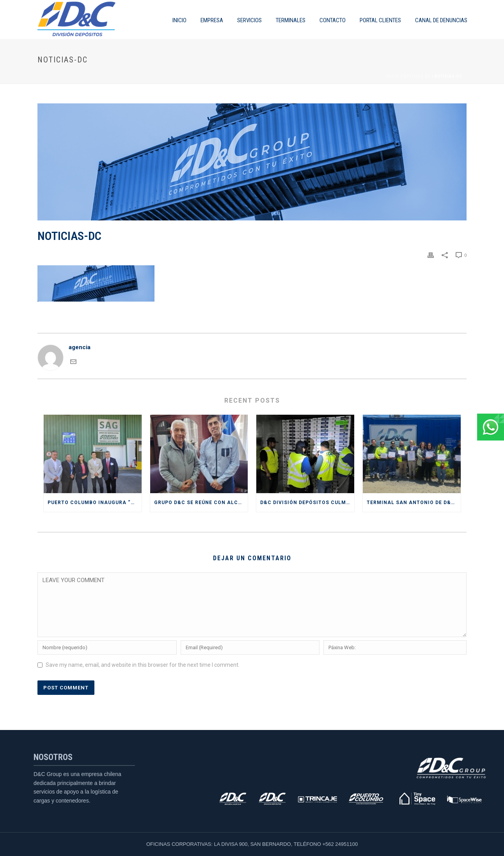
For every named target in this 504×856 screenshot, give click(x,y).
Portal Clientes (380, 20)
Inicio (393, 76)
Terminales (291, 20)
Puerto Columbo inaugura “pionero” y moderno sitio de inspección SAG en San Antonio (95, 503)
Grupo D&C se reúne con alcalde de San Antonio (201, 503)
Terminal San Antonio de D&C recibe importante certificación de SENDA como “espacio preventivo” (414, 503)
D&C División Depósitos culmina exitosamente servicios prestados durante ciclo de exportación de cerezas (307, 503)
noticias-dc (417, 76)
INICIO (179, 20)
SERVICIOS (249, 20)
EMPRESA (212, 20)
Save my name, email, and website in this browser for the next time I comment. (143, 665)
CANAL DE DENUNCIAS (441, 20)
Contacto (333, 20)
